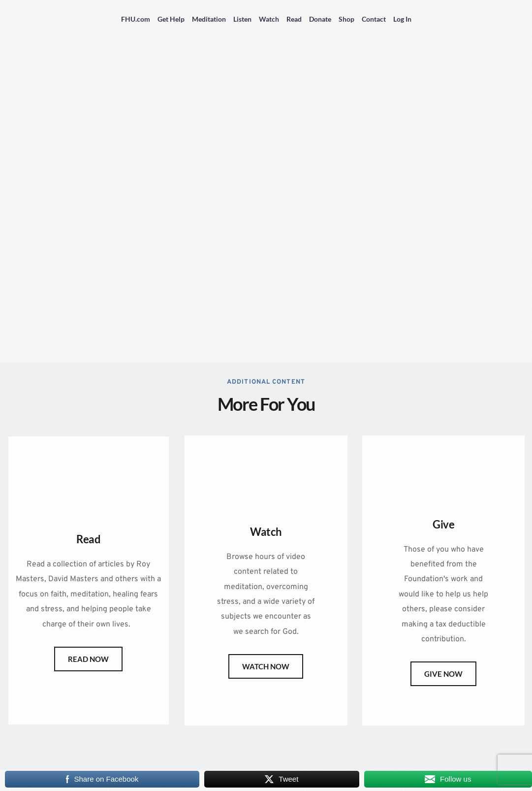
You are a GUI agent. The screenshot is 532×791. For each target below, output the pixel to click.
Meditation (209, 19)
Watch (269, 19)
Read (294, 19)
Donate (320, 19)
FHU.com (136, 19)
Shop (346, 19)
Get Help (171, 19)
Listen (242, 19)
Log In (402, 19)
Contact (374, 19)
